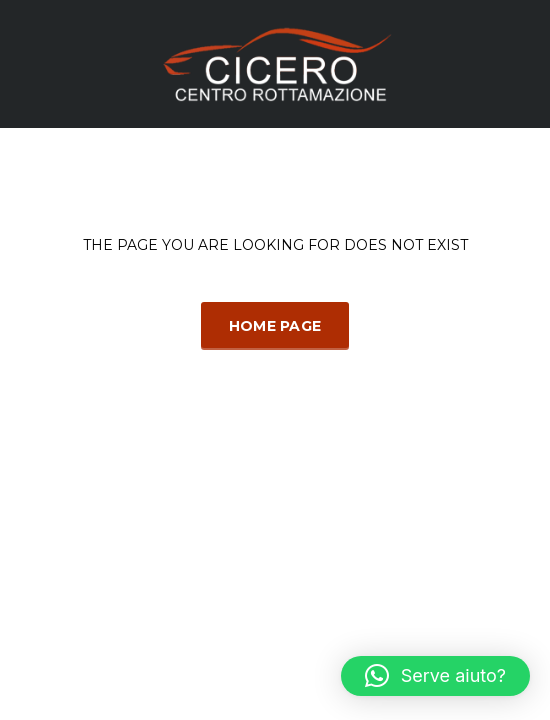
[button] (435, 676)
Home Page (275, 326)
